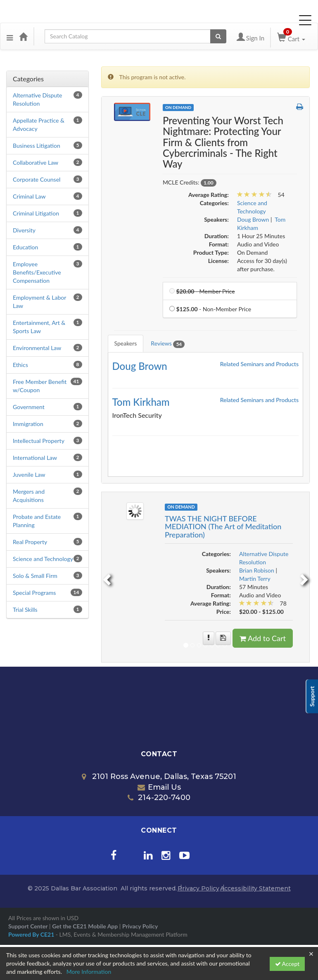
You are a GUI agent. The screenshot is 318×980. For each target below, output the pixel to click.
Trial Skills (25, 610)
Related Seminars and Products (259, 364)
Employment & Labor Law (39, 302)
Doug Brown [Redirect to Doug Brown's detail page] (140, 366)
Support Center (28, 926)
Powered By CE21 (32, 934)
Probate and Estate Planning (37, 521)
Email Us (159, 787)
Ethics (20, 365)
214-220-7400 (159, 798)
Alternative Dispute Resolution (38, 99)
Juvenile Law (29, 475)
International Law (35, 458)
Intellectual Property (39, 441)
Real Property (30, 542)
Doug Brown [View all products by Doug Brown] (253, 219)
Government (29, 407)
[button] (300, 107)
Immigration (28, 424)
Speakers (126, 343)
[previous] (106, 577)
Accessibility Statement (255, 888)
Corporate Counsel (37, 179)
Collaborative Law (36, 162)
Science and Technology (43, 559)
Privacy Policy (198, 888)
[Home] (23, 36)
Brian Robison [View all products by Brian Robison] (257, 570)
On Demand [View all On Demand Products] (178, 107)
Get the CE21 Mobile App (85, 926)
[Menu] (10, 36)
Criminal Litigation (36, 213)
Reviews (168, 344)
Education (25, 247)
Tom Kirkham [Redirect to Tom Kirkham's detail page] (141, 402)
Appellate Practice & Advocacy (39, 124)
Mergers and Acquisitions (29, 496)
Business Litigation (37, 146)
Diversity (24, 230)
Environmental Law (37, 348)
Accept (287, 964)
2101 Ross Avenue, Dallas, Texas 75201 (159, 776)
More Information (89, 972)
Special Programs (34, 593)
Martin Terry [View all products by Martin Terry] (255, 579)
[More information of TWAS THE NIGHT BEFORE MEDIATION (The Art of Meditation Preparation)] (209, 638)
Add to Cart (263, 638)
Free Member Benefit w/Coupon (40, 386)
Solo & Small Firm (35, 576)
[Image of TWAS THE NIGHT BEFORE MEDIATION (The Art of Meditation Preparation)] (135, 510)
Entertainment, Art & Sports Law (39, 327)
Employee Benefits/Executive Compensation (37, 272)
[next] (305, 577)
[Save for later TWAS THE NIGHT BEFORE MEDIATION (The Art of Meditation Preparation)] (223, 638)
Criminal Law (29, 196)
